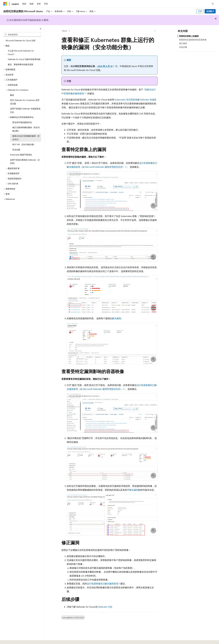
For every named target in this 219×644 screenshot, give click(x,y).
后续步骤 (183, 47)
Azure (64, 31)
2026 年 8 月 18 (105, 66)
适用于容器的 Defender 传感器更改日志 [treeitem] (25, 110)
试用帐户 (210, 11)
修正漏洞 (183, 43)
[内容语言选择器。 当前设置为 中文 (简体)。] (11, 639)
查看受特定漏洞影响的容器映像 (193, 40)
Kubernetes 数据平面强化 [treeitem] (21, 155)
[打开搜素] (213, 4)
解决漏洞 (116, 318)
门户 (200, 11)
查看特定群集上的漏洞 (189, 36)
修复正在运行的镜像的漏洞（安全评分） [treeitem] (26, 138)
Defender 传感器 (148, 100)
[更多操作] (155, 31)
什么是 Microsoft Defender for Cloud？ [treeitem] (21, 52)
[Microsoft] (5, 4)
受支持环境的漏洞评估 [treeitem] (22, 122)
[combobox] (22, 35)
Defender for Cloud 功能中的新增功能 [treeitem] (24, 59)
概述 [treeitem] (12, 95)
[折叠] (41, 29)
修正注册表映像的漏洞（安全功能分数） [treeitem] (26, 129)
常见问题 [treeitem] (16, 150)
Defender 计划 (105, 607)
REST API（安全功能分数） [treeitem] (24, 144)
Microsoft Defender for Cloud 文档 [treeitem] (20, 40)
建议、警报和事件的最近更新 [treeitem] (21, 64)
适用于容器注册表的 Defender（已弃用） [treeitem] (25, 162)
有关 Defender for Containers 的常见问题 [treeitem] (25, 102)
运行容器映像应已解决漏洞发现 (103, 584)
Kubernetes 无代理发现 (126, 100)
